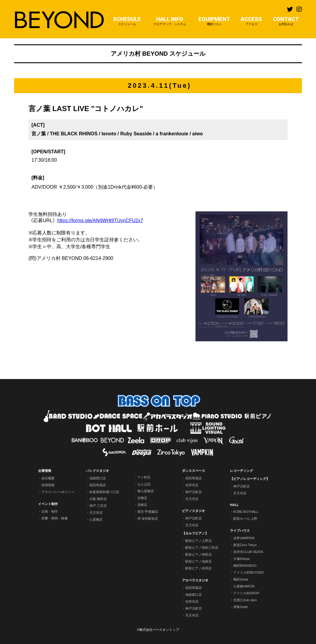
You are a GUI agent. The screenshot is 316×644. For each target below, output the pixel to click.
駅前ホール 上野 (245, 519)
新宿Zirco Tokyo (245, 545)
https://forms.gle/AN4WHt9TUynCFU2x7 (100, 221)
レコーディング (241, 471)
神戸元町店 (194, 492)
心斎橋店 (96, 519)
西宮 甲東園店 (148, 512)
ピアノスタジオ (194, 511)
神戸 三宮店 (98, 506)
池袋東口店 (194, 595)
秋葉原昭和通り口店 (104, 492)
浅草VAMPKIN (244, 538)
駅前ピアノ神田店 (198, 554)
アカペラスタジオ (195, 580)
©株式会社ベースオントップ (158, 630)
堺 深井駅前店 (148, 519)
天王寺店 (96, 513)
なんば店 (144, 484)
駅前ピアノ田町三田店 (202, 548)
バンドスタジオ (98, 471)
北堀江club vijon (245, 600)
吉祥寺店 (192, 485)
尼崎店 (142, 505)
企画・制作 (50, 511)
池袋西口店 (98, 478)
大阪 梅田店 (98, 499)
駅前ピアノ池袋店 (198, 561)
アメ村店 (144, 477)
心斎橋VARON (244, 586)
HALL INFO (170, 21)
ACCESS (251, 21)
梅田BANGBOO (245, 566)
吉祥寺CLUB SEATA (248, 552)
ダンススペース (194, 471)
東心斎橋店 (146, 491)
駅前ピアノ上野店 (198, 541)
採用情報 (48, 485)
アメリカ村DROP (246, 593)
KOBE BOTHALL (246, 512)
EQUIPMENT (214, 21)
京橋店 (142, 498)
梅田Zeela (241, 579)
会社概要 (48, 478)
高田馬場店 (98, 485)
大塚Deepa (241, 559)
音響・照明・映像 (55, 518)
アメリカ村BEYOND (248, 572)
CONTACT (286, 21)
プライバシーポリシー (58, 492)
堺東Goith (240, 607)
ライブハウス (240, 531)
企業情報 (45, 471)
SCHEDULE (127, 21)
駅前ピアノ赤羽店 (198, 568)
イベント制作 (48, 504)
